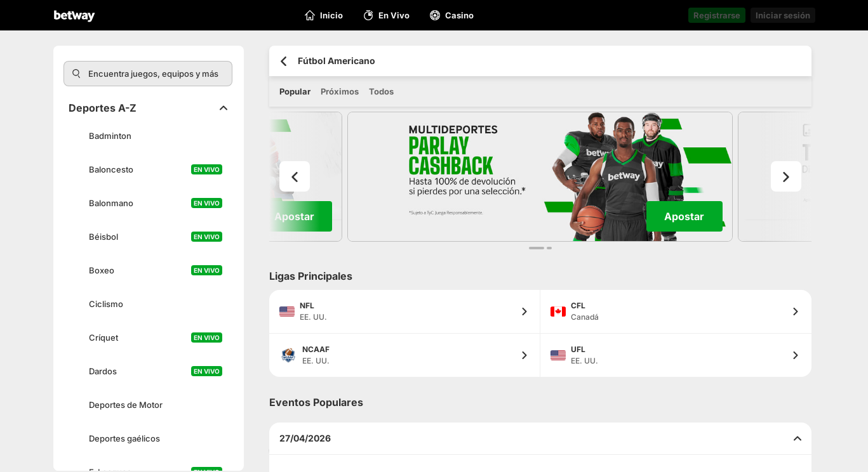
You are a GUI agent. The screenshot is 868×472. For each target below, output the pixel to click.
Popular (295, 91)
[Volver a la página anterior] (284, 61)
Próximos (340, 91)
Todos (381, 91)
